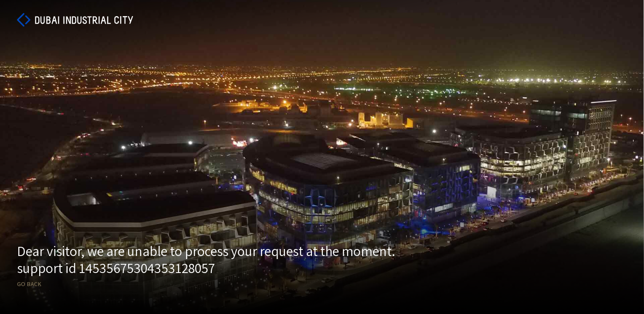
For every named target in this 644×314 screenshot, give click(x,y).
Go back (29, 284)
